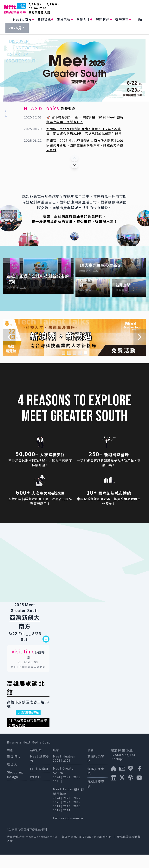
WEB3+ (36, 790)
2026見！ (17, 28)
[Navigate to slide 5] (85, 366)
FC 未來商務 (39, 782)
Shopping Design (15, 788)
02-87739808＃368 (89, 850)
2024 (57, 774)
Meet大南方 (22, 19)
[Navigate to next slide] (140, 351)
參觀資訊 (44, 19)
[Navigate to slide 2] (69, 366)
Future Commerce (68, 831)
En (140, 19)
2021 (57, 795)
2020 (67, 815)
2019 (77, 815)
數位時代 (14, 770)
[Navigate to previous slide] (9, 351)
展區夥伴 (103, 19)
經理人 (12, 778)
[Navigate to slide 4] (80, 366)
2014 (67, 824)
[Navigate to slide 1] (64, 366)
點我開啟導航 (28, 726)
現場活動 (64, 19)
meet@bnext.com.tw (41, 850)
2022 (77, 791)
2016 (77, 820)
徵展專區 (122, 19)
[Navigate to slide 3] (74, 366)
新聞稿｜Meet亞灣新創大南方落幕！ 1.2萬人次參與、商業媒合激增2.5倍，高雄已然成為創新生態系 (84, 131)
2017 (67, 820)
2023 (67, 774)
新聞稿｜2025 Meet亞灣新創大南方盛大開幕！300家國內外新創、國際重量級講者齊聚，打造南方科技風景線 (85, 145)
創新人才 (83, 19)
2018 (57, 820)
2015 (57, 824)
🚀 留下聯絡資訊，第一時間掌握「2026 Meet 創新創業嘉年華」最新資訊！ (85, 119)
